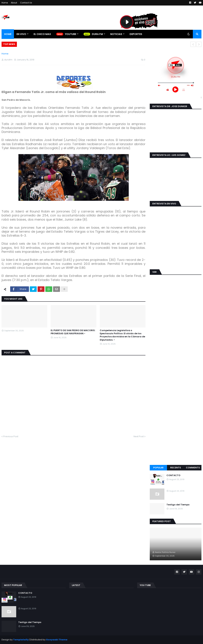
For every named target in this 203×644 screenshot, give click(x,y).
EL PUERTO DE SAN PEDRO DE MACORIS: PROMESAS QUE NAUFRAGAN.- (73, 332)
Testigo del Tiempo (178, 505)
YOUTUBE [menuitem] (71, 34)
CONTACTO (173, 475)
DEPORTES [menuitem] (136, 34)
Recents (176, 468)
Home (5, 3)
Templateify (21, 640)
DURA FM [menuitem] (97, 34)
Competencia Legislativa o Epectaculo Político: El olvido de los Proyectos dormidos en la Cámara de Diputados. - (122, 335)
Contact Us (26, 3)
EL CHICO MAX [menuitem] (42, 34)
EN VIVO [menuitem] (21, 34)
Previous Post (11, 436)
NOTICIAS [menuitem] (116, 34)
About (14, 3)
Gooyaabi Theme (57, 640)
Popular (158, 468)
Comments (193, 468)
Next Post (139, 436)
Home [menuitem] (8, 34)
